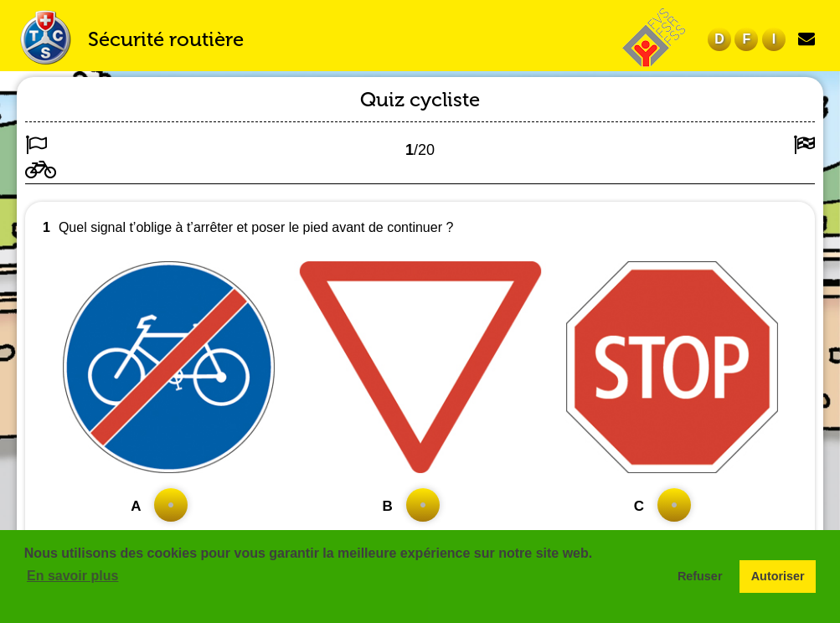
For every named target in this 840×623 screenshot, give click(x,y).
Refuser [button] (700, 576)
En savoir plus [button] (72, 576)
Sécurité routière (166, 39)
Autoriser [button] (778, 576)
